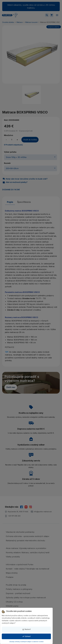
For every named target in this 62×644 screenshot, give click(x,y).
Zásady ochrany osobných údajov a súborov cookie (26, 642)
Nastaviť (26, 629)
